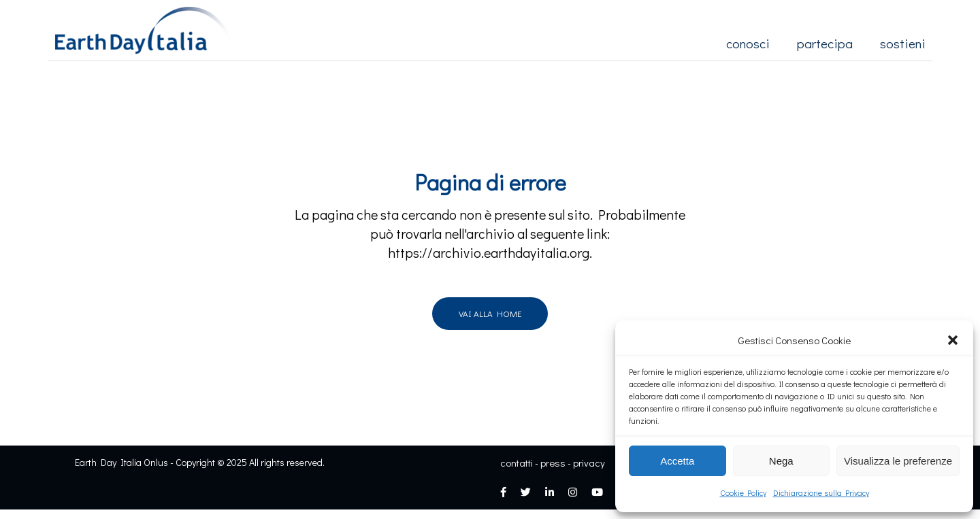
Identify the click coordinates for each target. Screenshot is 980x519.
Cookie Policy (743, 492)
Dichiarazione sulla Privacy (821, 492)
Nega (781, 461)
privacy (589, 463)
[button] (953, 340)
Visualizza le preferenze (898, 461)
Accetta (677, 461)
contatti (517, 463)
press (553, 463)
